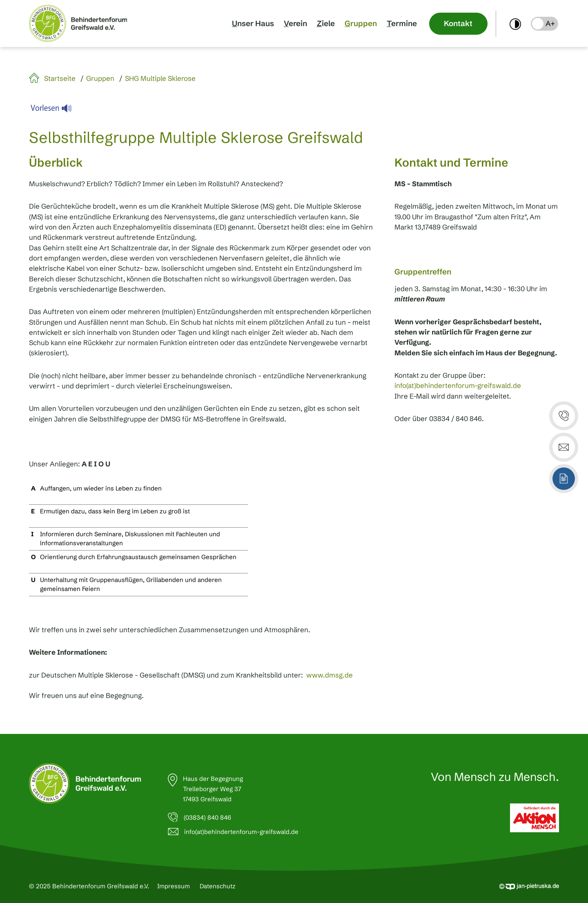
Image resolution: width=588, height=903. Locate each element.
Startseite (60, 78)
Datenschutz (218, 886)
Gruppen (361, 23)
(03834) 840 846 (207, 817)
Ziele (326, 23)
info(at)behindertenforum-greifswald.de (458, 386)
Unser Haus (253, 23)
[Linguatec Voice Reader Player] (56, 110)
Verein (295, 23)
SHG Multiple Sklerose (160, 78)
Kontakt (458, 23)
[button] (545, 24)
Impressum (174, 886)
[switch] (515, 23)
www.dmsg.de (330, 675)
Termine (402, 23)
